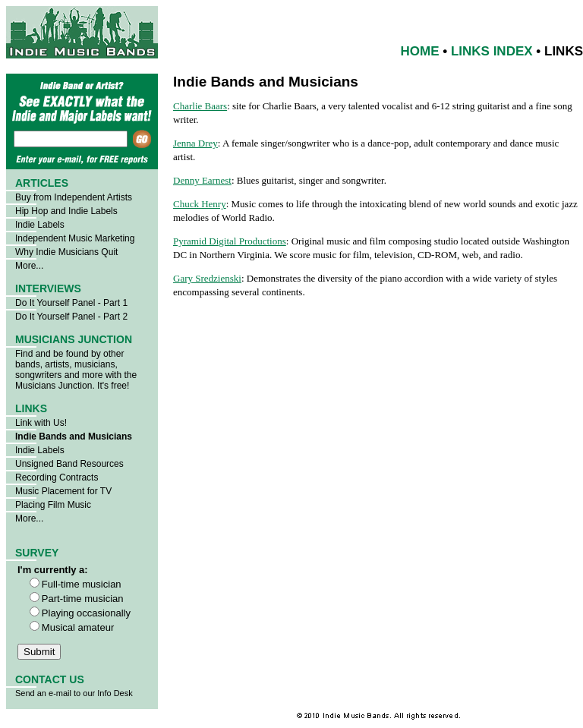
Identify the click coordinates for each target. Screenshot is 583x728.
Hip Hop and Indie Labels (66, 211)
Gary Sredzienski (207, 278)
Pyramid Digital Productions (230, 241)
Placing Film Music (53, 505)
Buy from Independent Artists (74, 197)
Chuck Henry (200, 204)
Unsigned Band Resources (69, 464)
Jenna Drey (195, 143)
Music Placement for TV (63, 491)
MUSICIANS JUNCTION (74, 339)
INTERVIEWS (48, 288)
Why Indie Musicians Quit (66, 252)
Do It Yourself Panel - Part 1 (71, 303)
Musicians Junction (54, 386)
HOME (420, 51)
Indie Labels (40, 225)
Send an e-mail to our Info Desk (74, 693)
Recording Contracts (57, 477)
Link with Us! (41, 423)
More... (29, 266)
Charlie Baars (200, 106)
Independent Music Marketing (75, 238)
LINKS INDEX (492, 51)
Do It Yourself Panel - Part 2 (71, 317)
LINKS (31, 408)
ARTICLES (42, 183)
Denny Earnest (202, 180)
